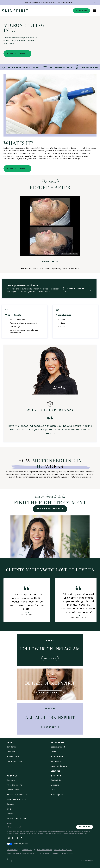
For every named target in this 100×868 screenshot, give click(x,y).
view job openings (50, 693)
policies (10, 814)
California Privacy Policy (63, 850)
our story (50, 727)
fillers (53, 752)
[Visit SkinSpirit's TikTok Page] (21, 838)
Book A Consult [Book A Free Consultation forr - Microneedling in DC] (77, 288)
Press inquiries (57, 795)
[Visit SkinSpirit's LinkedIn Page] (17, 838)
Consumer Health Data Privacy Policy (21, 853)
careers (10, 804)
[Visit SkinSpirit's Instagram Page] (8, 838)
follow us (50, 658)
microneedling (57, 761)
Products (11, 752)
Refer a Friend (13, 790)
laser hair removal (59, 766)
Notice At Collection (44, 850)
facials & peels (57, 756)
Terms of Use (56, 833)
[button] (95, 3)
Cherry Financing (14, 761)
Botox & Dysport (58, 747)
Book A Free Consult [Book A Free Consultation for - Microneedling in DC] (50, 509)
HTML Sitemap (68, 853)
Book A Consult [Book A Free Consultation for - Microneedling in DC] (17, 54)
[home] (15, 11)
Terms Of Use (27, 850)
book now (81, 11)
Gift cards (11, 747)
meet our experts (15, 785)
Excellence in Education (17, 795)
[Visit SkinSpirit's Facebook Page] (13, 838)
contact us (56, 780)
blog (9, 809)
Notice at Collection (69, 833)
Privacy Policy (47, 833)
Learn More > (66, 3)
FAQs (53, 790)
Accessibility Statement (49, 853)
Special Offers (13, 756)
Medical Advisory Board (17, 799)
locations (55, 785)
